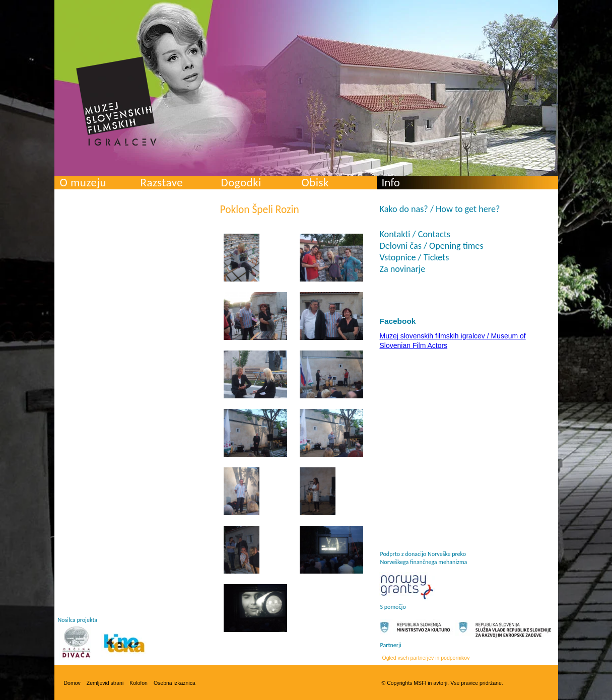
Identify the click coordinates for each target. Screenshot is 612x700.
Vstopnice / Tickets (415, 257)
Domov (72, 683)
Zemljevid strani (105, 683)
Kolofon (139, 683)
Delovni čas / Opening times (432, 246)
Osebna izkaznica (175, 683)
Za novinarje (403, 269)
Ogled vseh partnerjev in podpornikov (426, 658)
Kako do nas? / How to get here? (440, 209)
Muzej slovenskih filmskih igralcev (116, 101)
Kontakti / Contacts (415, 234)
